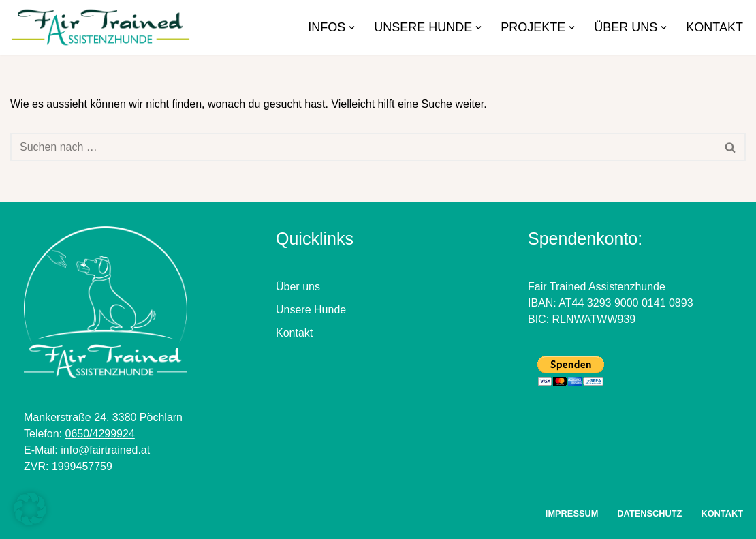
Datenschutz (649, 513)
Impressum (572, 513)
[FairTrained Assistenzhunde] (104, 28)
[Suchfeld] (363, 147)
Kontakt (714, 27)
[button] (352, 28)
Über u (292, 287)
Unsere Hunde (311, 310)
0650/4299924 (99, 434)
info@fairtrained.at (105, 450)
